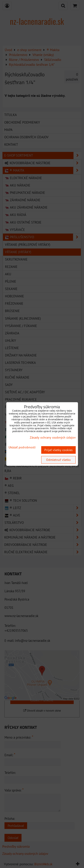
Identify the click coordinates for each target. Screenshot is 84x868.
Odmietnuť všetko (58, 460)
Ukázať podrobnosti (22, 447)
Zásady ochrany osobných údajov (53, 437)
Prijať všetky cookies (58, 450)
